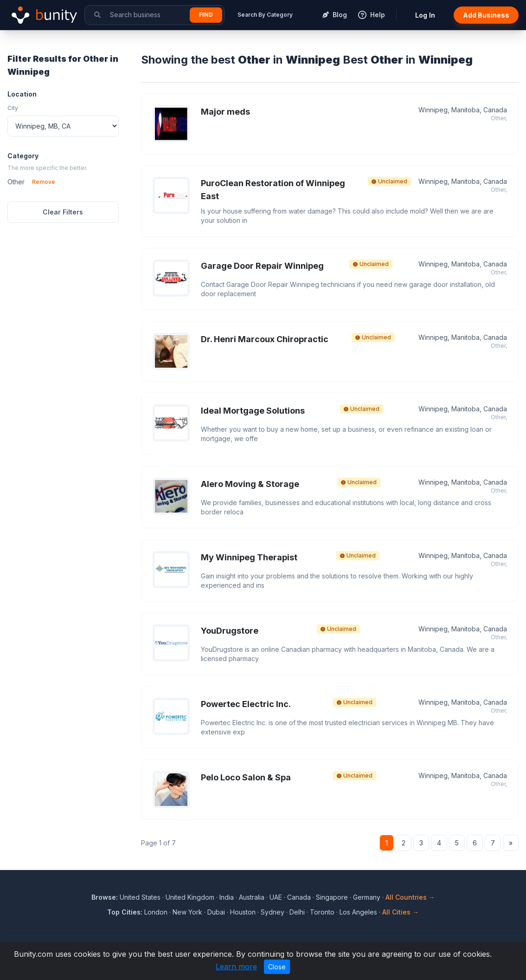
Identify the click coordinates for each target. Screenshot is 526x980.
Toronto (322, 912)
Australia (252, 897)
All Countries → (410, 897)
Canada (299, 897)
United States (140, 897)
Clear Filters (63, 212)
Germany (367, 897)
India (227, 897)
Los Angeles (358, 912)
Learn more (236, 967)
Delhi (297, 912)
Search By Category (265, 15)
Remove (44, 182)
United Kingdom (190, 897)
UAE (276, 897)
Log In (425, 15)
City (13, 108)
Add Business (486, 15)
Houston (243, 912)
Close (277, 967)
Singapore (332, 897)
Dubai (216, 912)
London (156, 912)
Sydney (273, 912)
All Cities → (401, 912)
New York (187, 912)
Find (206, 15)
